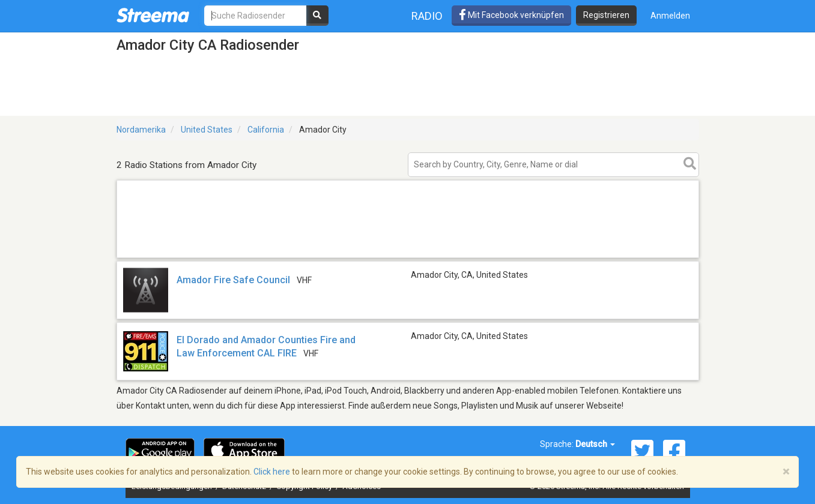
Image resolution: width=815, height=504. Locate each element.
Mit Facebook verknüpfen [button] (511, 15)
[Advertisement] (408, 257)
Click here (272, 472)
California (266, 130)
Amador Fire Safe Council (233, 280)
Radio (427, 16)
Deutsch (595, 444)
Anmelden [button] (670, 16)
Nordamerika (141, 130)
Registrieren (606, 15)
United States (207, 130)
